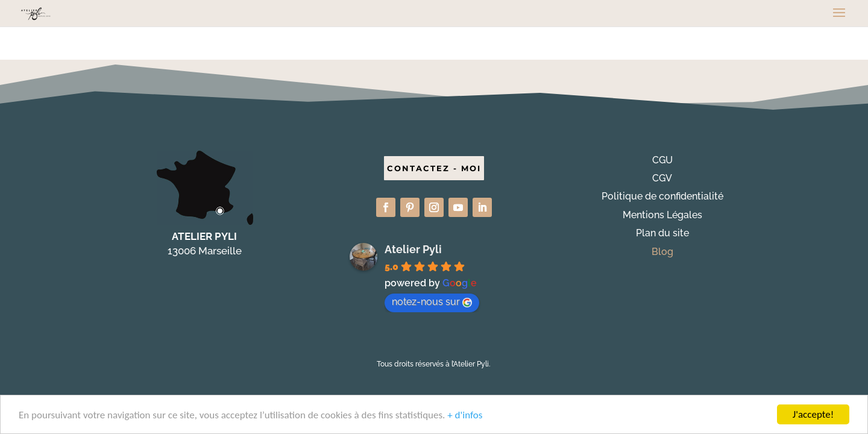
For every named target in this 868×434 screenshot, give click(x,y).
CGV (662, 178)
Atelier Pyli (413, 249)
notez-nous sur (432, 302)
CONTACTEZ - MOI (434, 168)
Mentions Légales (662, 215)
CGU (662, 160)
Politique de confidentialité (662, 196)
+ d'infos (465, 417)
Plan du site (662, 233)
